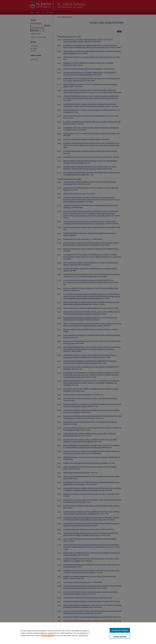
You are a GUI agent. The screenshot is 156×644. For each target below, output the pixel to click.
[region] (78, 633)
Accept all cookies (120, 630)
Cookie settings (47, 636)
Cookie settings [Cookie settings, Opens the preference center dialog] (120, 636)
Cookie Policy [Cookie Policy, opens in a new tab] (83, 636)
